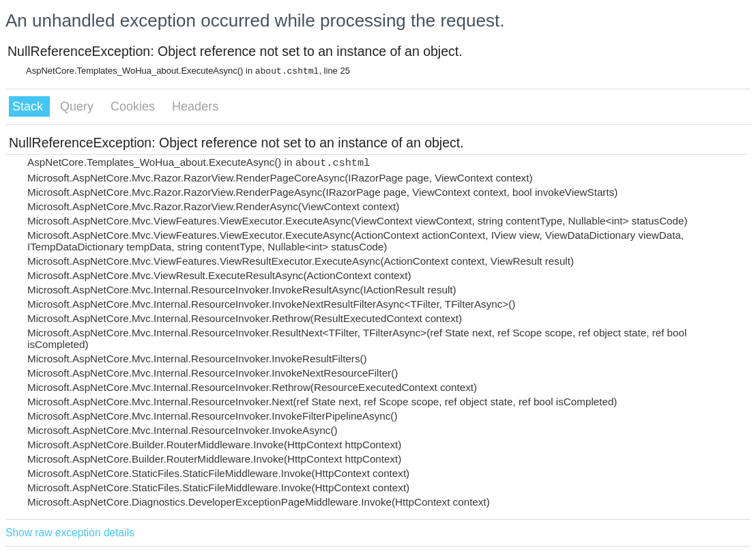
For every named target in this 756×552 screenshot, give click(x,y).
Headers (195, 106)
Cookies (134, 106)
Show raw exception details (70, 533)
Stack (29, 106)
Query (78, 106)
